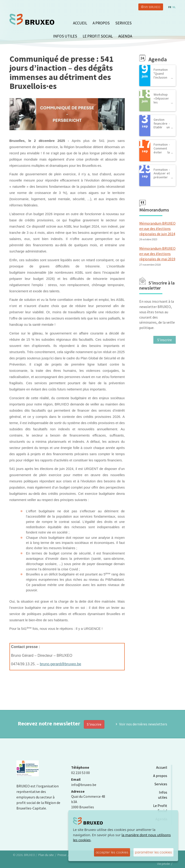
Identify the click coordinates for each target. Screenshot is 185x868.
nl (174, 7)
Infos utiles (65, 36)
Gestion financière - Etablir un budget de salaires (162, 127)
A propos (101, 23)
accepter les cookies (112, 852)
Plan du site (46, 855)
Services (123, 23)
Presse (62, 855)
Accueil (80, 23)
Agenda (125, 36)
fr (170, 7)
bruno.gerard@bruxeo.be (60, 664)
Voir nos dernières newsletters (143, 724)
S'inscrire (94, 724)
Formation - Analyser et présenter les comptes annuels (162, 179)
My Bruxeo (152, 7)
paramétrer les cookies (153, 852)
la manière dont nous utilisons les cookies (122, 837)
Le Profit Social (98, 36)
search (173, 22)
